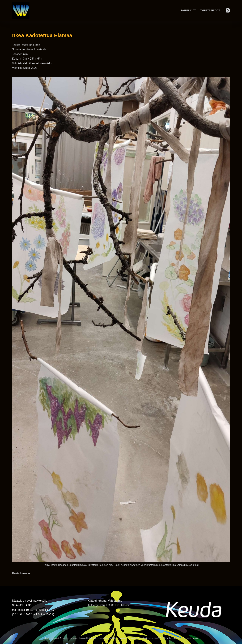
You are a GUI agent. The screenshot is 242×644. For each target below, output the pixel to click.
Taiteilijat (188, 10)
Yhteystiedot (210, 10)
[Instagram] (228, 10)
